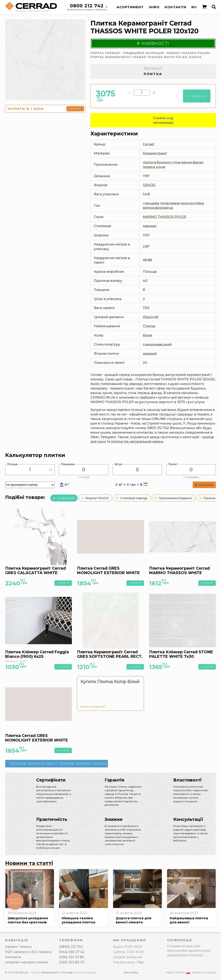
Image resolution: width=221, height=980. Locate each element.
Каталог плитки (18, 947)
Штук (118, 464)
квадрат (150, 353)
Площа (12, 464)
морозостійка (192, 203)
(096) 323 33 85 (72, 957)
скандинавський (157, 344)
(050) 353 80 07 (72, 962)
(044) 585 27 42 (72, 952)
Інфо (154, 7)
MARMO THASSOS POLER (164, 217)
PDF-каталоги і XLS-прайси (28, 952)
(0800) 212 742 (71, 947)
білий (147, 335)
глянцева (151, 203)
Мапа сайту (131, 972)
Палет (173, 464)
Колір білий (66, 498)
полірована (170, 203)
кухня (160, 167)
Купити (75, 109)
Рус (141, 962)
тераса (149, 167)
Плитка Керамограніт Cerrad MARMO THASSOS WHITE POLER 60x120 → (59, 764)
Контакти (175, 7)
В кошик (204, 485)
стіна (176, 162)
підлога (149, 162)
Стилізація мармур (134, 498)
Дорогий (151, 317)
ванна (186, 162)
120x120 (149, 185)
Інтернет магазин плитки (27, 962)
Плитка (149, 326)
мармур (150, 226)
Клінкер (68, 972)
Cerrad (148, 144)
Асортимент (130, 7)
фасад (198, 162)
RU (194, 7)
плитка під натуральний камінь (137, 441)
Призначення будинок (175, 498)
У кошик (197, 96)
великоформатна (158, 208)
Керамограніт (155, 153)
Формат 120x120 (97, 498)
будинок (164, 162)
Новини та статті (29, 863)
